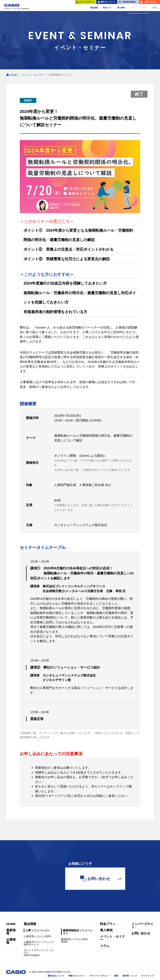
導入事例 (106, 930)
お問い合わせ (141, 933)
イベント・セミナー (33, 75)
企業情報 (11, 941)
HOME (14, 75)
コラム (105, 946)
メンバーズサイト (142, 925)
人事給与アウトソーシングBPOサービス (39, 943)
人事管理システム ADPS (37, 936)
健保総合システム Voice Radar (74, 940)
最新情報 (11, 932)
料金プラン (108, 924)
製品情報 (30, 924)
